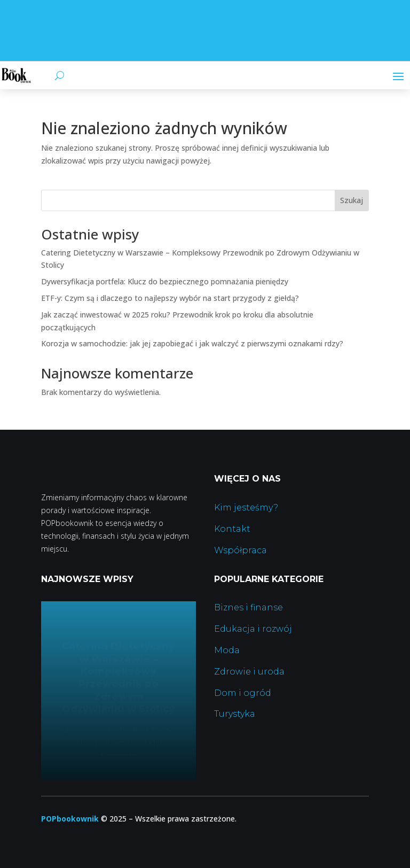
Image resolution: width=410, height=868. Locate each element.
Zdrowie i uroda (249, 672)
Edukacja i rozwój (253, 629)
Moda (227, 650)
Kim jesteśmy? (246, 507)
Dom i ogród (243, 693)
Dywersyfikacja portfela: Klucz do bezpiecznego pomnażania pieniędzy (165, 281)
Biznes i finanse (249, 607)
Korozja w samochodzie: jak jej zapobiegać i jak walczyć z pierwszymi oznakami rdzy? (192, 343)
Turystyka (235, 714)
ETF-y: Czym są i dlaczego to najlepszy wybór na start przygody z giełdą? (170, 298)
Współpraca (241, 550)
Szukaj (352, 200)
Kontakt (232, 529)
